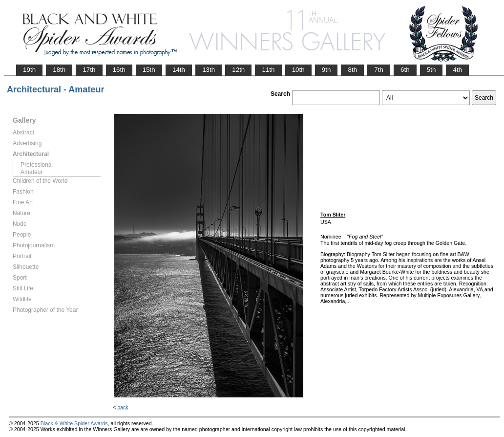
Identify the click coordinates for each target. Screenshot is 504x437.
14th (179, 70)
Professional (37, 165)
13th (209, 70)
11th (268, 70)
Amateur (31, 172)
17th (89, 70)
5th (431, 70)
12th (238, 70)
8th (352, 70)
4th (457, 70)
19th (29, 70)
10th (298, 70)
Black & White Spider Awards (74, 423)
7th (379, 70)
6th (405, 70)
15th (149, 70)
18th (59, 70)
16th (119, 70)
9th (326, 70)
